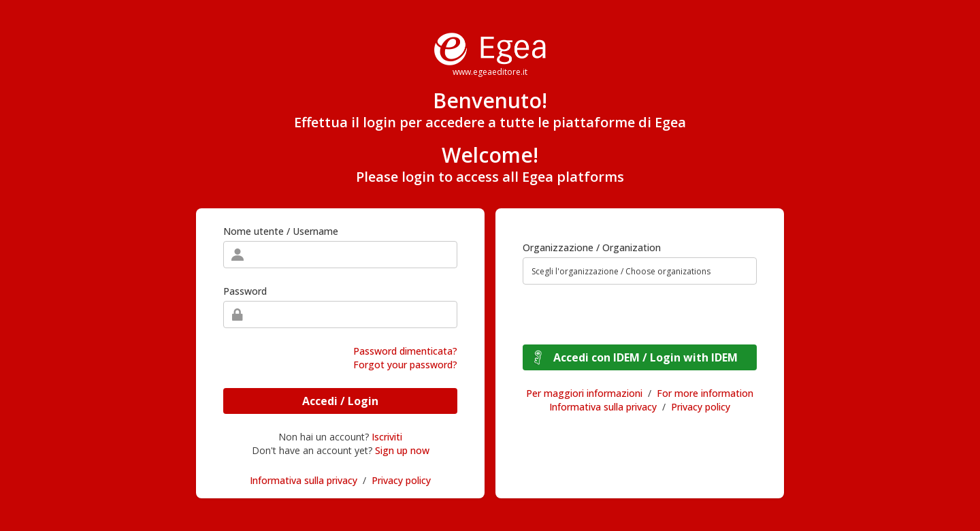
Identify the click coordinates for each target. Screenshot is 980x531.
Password (245, 291)
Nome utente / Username (281, 231)
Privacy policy (401, 480)
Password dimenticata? (405, 351)
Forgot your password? (405, 365)
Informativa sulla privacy (304, 480)
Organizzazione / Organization (592, 247)
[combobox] (640, 271)
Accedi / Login (340, 401)
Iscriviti (387, 437)
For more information (705, 393)
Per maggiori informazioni (584, 393)
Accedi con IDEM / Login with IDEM (646, 357)
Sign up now (402, 450)
